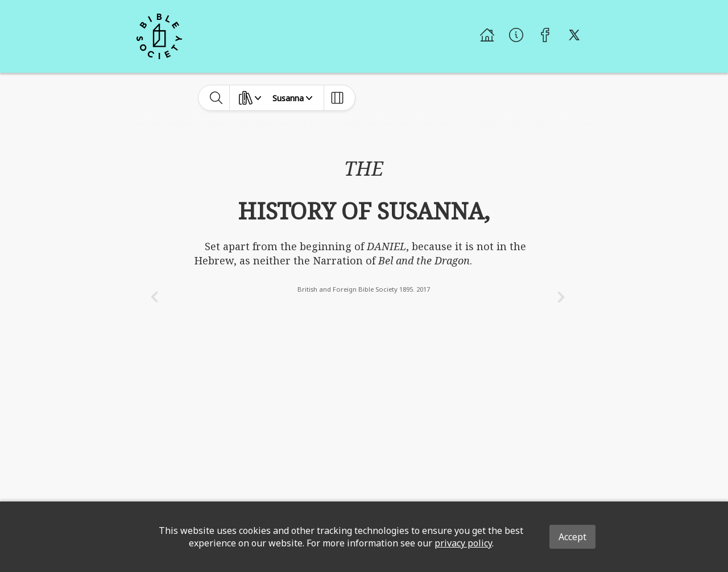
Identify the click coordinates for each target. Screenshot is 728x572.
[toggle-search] (216, 98)
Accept (572, 537)
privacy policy (463, 543)
